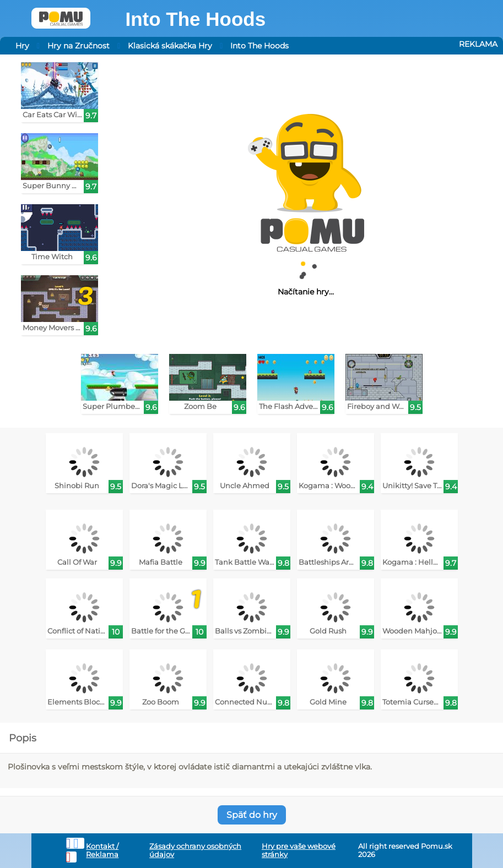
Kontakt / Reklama (102, 850)
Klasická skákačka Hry (170, 46)
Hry (22, 46)
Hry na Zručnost (79, 46)
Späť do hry (252, 815)
